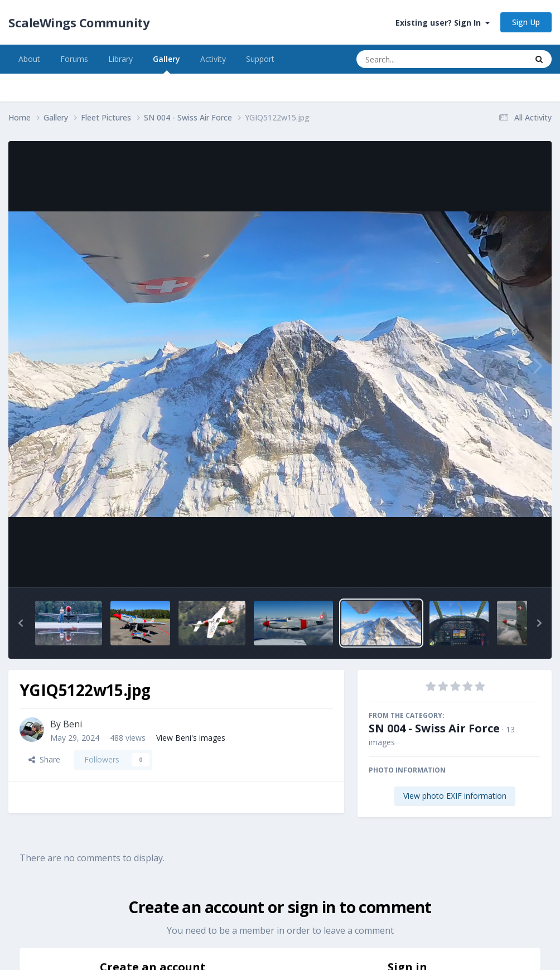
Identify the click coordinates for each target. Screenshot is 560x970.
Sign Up (526, 22)
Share (44, 759)
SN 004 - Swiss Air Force (434, 728)
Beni (73, 724)
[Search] (412, 59)
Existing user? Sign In (443, 23)
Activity (213, 59)
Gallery (166, 64)
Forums (74, 59)
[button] (21, 623)
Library (120, 59)
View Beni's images (191, 738)
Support (260, 59)
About (29, 59)
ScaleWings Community (79, 22)
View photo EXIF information (455, 796)
